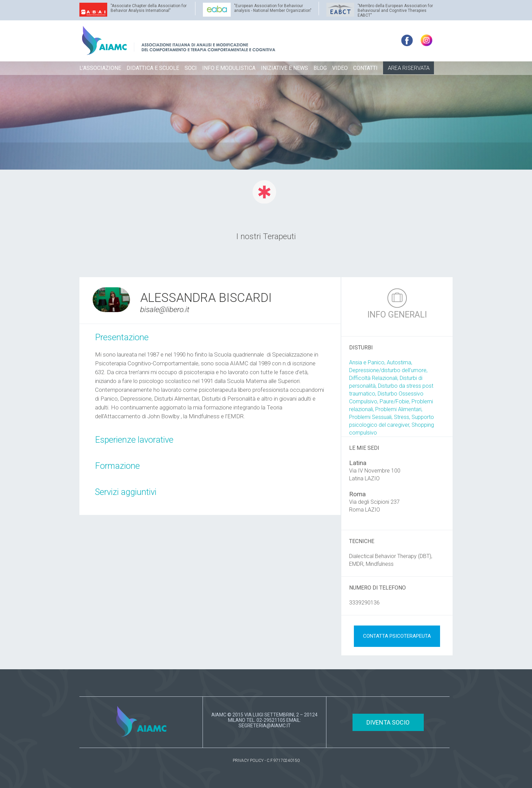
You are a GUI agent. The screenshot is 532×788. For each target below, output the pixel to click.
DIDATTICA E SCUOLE (153, 68)
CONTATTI (365, 68)
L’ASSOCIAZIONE (100, 68)
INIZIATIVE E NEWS (284, 68)
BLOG (320, 68)
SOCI (191, 68)
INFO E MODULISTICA (229, 68)
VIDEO (340, 68)
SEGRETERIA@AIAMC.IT (265, 726)
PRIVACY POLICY (248, 761)
